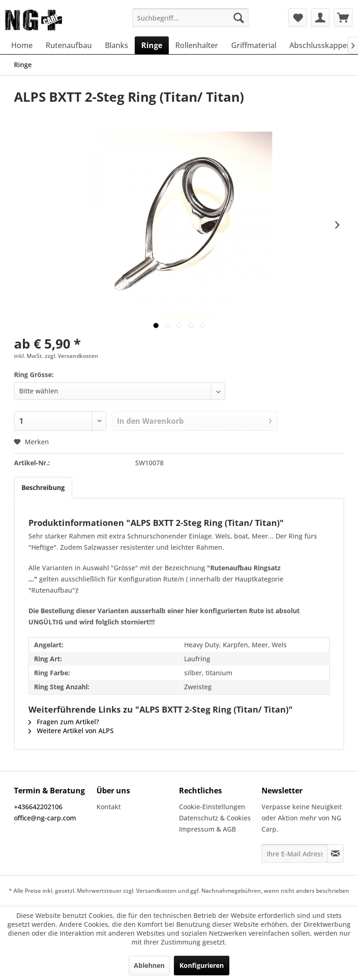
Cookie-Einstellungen (212, 807)
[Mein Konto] (320, 18)
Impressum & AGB (207, 829)
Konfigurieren (202, 965)
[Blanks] (117, 45)
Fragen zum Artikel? (64, 722)
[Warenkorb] (343, 18)
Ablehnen (149, 965)
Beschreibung (43, 487)
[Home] (22, 45)
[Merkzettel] (297, 18)
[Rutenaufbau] (69, 45)
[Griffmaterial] (254, 45)
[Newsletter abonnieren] (335, 854)
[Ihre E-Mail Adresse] (295, 854)
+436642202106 (38, 807)
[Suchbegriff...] (191, 18)
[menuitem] (191, 18)
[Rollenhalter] (197, 45)
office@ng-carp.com (45, 818)
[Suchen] (239, 18)
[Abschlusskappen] (320, 45)
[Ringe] (152, 45)
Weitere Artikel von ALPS (71, 731)
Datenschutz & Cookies (215, 818)
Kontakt (109, 807)
